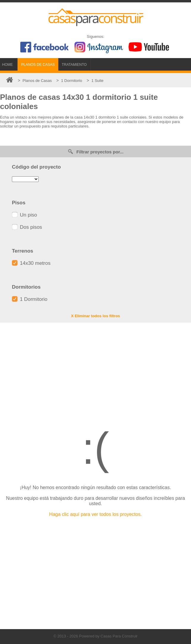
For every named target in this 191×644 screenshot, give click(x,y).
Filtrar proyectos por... (95, 151)
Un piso (24, 215)
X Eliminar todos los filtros (96, 316)
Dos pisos (27, 227)
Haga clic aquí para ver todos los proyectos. (95, 514)
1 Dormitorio (30, 299)
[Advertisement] (95, 370)
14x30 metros (31, 263)
